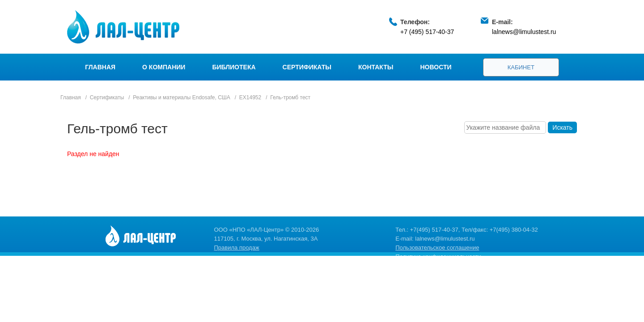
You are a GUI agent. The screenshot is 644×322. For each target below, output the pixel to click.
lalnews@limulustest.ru (524, 32)
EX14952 (250, 97)
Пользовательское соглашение (437, 248)
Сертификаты (307, 67)
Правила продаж (237, 248)
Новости (436, 67)
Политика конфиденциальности (438, 256)
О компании (164, 67)
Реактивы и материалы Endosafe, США (182, 97)
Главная (100, 67)
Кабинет (521, 67)
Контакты (376, 67)
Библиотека (234, 67)
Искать (562, 127)
